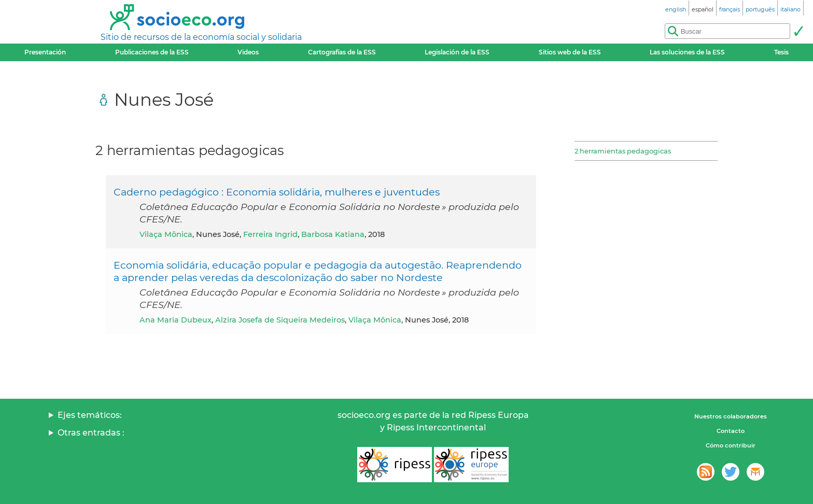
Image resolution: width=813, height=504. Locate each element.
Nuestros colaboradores (731, 416)
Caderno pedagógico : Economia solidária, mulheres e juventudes (277, 192)
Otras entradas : (91, 433)
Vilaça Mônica (166, 234)
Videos (248, 52)
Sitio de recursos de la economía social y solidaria (201, 37)
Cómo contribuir (731, 445)
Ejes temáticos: (90, 415)
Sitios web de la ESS (570, 52)
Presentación (45, 52)
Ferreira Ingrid (270, 234)
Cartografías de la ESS (342, 52)
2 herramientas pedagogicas (623, 151)
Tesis (781, 52)
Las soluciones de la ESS (687, 52)
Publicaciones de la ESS (152, 52)
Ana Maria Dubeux (176, 320)
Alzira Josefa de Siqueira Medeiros (280, 320)
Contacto (731, 431)
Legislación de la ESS (457, 52)
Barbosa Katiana (333, 234)
